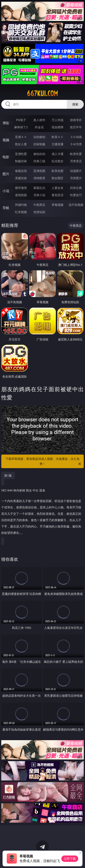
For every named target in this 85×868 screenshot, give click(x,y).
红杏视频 (21, 212)
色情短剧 (39, 212)
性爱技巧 (76, 195)
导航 (6, 208)
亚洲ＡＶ (21, 137)
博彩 (6, 123)
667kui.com (42, 93)
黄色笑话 (58, 195)
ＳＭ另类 (76, 144)
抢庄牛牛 (76, 127)
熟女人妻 (21, 144)
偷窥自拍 (21, 171)
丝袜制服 (39, 144)
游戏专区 (76, 120)
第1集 (8, 475)
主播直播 (58, 144)
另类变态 (76, 161)
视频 (6, 140)
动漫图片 (76, 171)
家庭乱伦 (39, 188)
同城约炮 (21, 205)
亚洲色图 (39, 171)
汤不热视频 (76, 205)
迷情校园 (21, 195)
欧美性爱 (76, 154)
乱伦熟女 (58, 161)
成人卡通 (58, 154)
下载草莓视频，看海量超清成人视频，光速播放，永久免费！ (44, 462)
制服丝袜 (21, 161)
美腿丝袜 (21, 178)
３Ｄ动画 (76, 137)
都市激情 (21, 188)
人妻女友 (58, 188)
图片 (6, 174)
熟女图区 (58, 178)
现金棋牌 (58, 127)
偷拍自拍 (39, 154)
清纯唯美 (39, 178)
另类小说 (39, 195)
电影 (6, 157)
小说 (6, 191)
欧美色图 (58, 171)
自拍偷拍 (39, 137)
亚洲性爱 (21, 154)
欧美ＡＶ (58, 137)
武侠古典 (76, 188)
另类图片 (76, 178)
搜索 (75, 104)
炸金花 (39, 127)
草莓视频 (58, 205)
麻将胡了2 (21, 127)
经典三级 (39, 161)
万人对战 (58, 120)
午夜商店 (39, 205)
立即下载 (70, 859)
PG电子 (21, 120)
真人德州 (39, 120)
